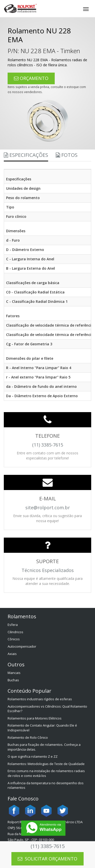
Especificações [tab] (26, 155)
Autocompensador (22, 646)
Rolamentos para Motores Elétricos (35, 718)
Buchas (13, 680)
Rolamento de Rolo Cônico (28, 737)
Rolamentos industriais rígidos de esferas (40, 699)
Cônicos (14, 639)
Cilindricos (15, 632)
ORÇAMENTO (31, 78)
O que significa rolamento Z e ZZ (33, 756)
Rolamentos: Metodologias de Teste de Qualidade (46, 764)
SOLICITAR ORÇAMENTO (48, 859)
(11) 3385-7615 (48, 846)
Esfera (13, 625)
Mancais (14, 673)
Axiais (12, 654)
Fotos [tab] (67, 155)
